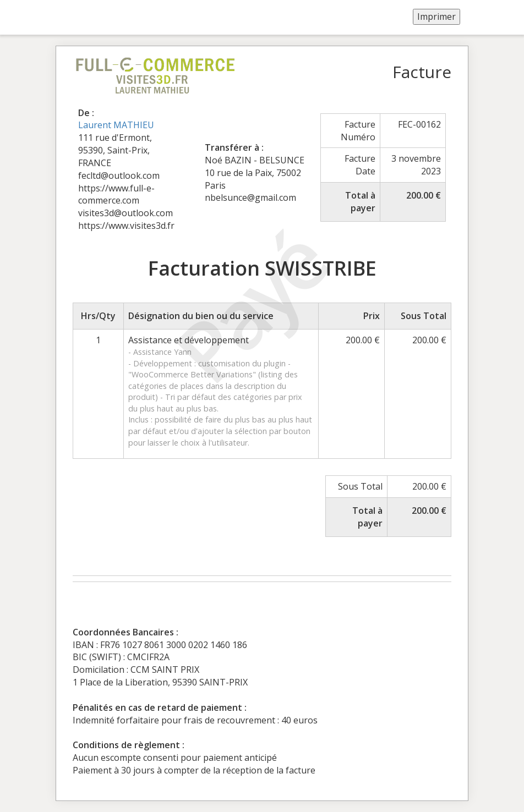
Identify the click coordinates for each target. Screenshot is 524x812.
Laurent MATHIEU (116, 125)
